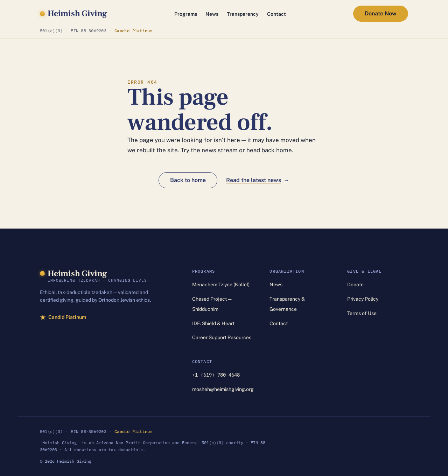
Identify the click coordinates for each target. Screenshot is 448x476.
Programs (186, 14)
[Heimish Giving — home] (73, 13)
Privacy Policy (363, 299)
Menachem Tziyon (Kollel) (221, 285)
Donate (355, 285)
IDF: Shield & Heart (213, 323)
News (212, 14)
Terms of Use (362, 313)
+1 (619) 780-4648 (216, 375)
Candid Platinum (134, 30)
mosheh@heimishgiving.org (223, 389)
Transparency (243, 14)
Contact (276, 14)
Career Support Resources (222, 337)
